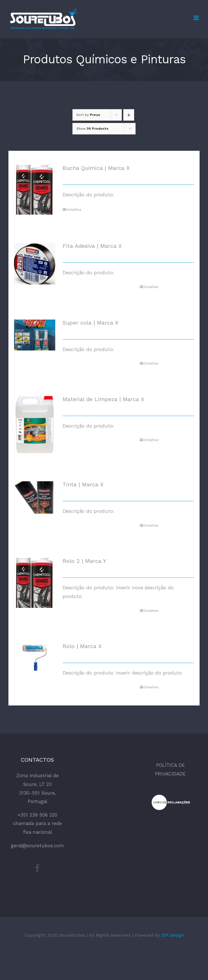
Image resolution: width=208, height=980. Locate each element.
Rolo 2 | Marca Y (84, 561)
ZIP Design (172, 935)
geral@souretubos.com (37, 846)
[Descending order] (129, 115)
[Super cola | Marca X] (35, 335)
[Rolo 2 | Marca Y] (35, 583)
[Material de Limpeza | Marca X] (35, 425)
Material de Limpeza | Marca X (103, 399)
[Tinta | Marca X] (35, 497)
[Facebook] (37, 868)
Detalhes (74, 210)
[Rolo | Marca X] (35, 657)
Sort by (88, 115)
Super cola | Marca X (91, 323)
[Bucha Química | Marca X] (35, 190)
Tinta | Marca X (83, 484)
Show (92, 129)
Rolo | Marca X (82, 646)
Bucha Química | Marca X (96, 168)
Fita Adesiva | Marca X (92, 246)
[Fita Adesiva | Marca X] (35, 263)
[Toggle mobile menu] (197, 18)
